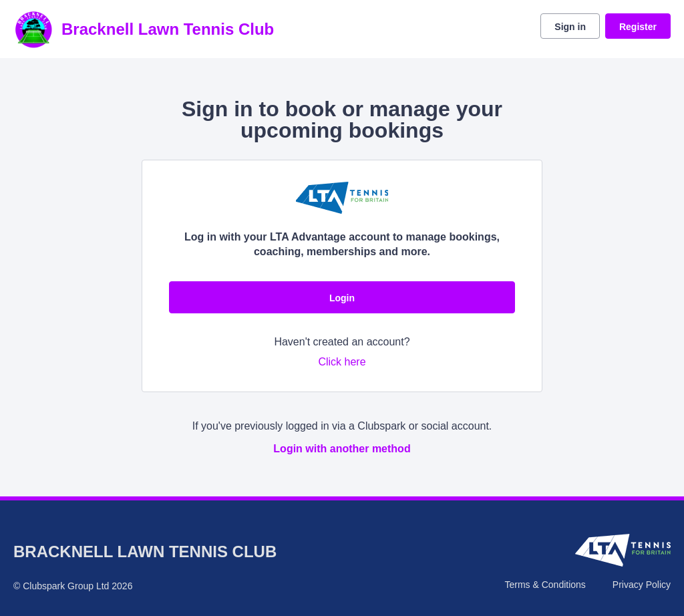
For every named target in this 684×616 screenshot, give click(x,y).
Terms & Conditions (545, 585)
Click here (342, 362)
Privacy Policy (642, 585)
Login (342, 298)
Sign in (570, 27)
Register (638, 27)
